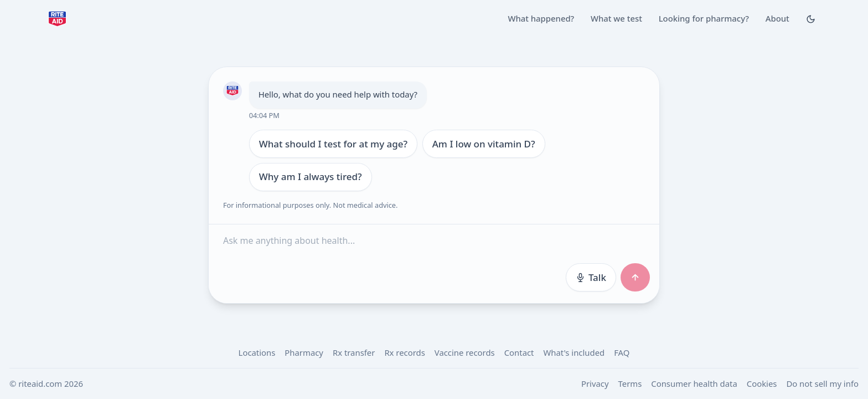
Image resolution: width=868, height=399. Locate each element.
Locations (257, 352)
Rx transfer (354, 352)
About (777, 18)
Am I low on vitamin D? (483, 144)
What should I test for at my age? (333, 144)
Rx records (404, 352)
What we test (616, 18)
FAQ (622, 352)
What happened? (541, 18)
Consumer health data (694, 383)
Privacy (595, 383)
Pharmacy (304, 352)
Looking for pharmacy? (704, 18)
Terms (630, 383)
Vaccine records (465, 352)
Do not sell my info (822, 383)
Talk (590, 277)
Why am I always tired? (310, 177)
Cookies (762, 383)
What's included (574, 352)
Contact (519, 352)
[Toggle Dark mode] (810, 19)
